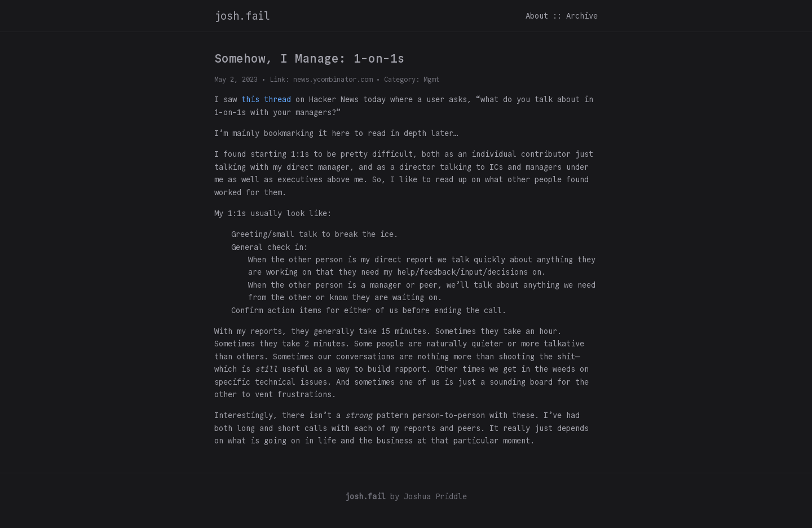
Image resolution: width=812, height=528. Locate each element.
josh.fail (242, 16)
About (537, 16)
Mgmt (431, 79)
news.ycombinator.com (333, 79)
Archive (582, 16)
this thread (266, 99)
